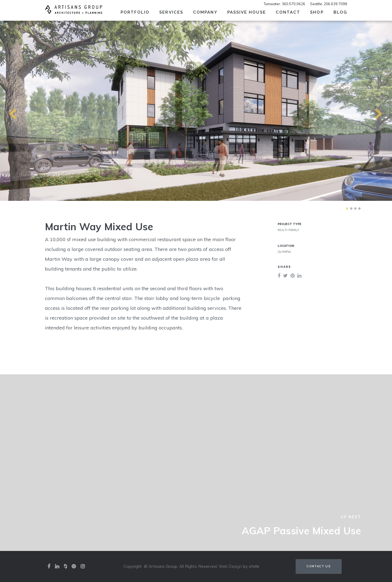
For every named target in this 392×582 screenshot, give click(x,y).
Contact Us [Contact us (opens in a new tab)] (319, 566)
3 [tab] (355, 208)
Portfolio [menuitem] (135, 12)
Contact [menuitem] (288, 12)
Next (369, 111)
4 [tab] (359, 208)
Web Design (230, 566)
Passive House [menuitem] (247, 12)
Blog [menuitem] (340, 12)
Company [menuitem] (205, 12)
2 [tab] (351, 208)
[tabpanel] (196, 111)
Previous (3, 111)
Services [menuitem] (171, 12)
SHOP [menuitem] (317, 12)
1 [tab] (347, 208)
